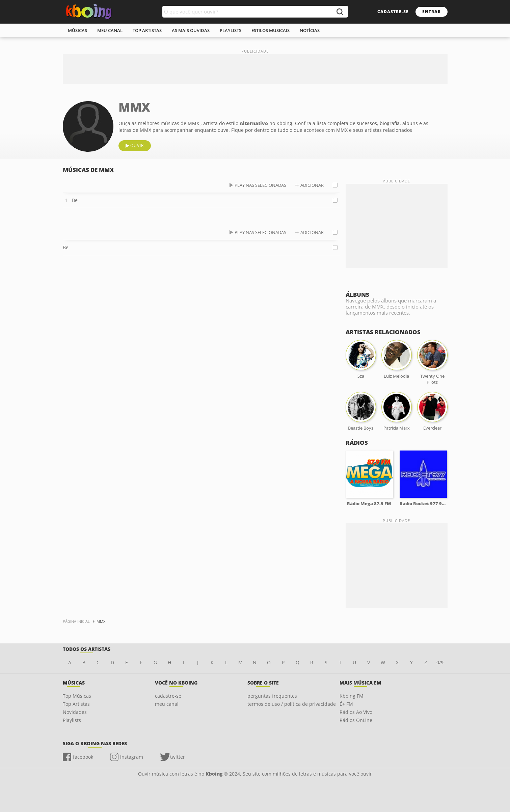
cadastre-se (393, 12)
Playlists (72, 720)
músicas (77, 30)
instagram (132, 757)
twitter (178, 757)
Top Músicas (77, 696)
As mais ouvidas (191, 30)
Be (75, 200)
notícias (310, 30)
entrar (432, 12)
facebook (83, 757)
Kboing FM (352, 696)
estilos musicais (271, 30)
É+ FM (346, 704)
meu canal (110, 30)
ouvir (137, 146)
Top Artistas (76, 704)
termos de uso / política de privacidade (292, 704)
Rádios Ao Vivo (356, 712)
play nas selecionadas (260, 185)
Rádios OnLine (356, 720)
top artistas (147, 30)
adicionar (312, 185)
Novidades (75, 712)
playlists (231, 30)
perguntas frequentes (272, 696)
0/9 (440, 662)
